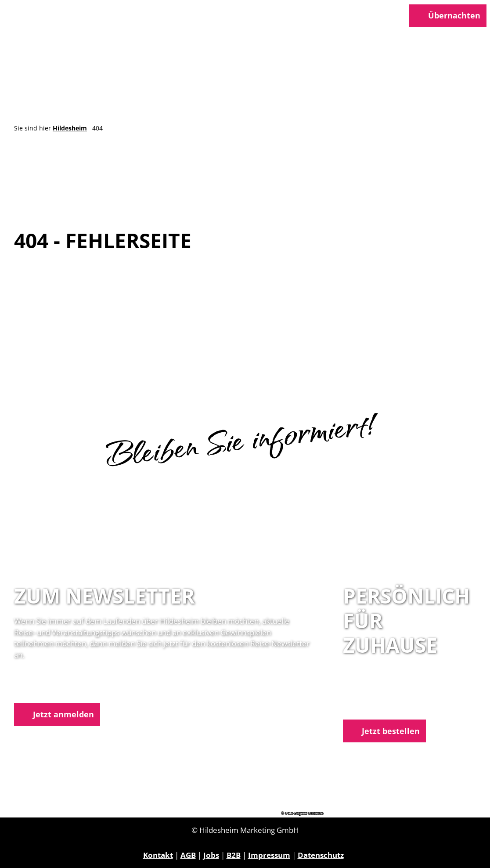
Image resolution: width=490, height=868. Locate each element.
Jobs (211, 855)
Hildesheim (70, 128)
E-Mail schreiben (373, 707)
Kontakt (158, 855)
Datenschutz (321, 855)
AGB (188, 855)
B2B (234, 855)
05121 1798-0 (382, 695)
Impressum (269, 855)
